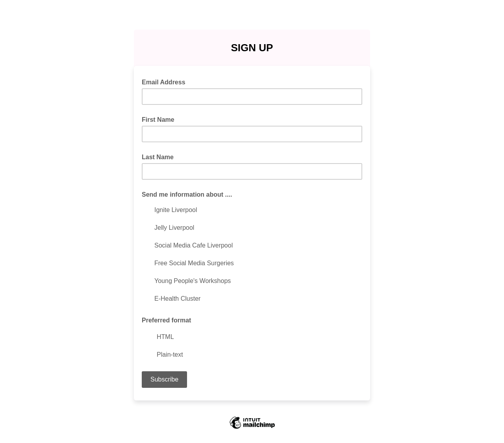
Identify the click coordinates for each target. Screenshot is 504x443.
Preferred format (166, 320)
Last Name (158, 157)
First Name (158, 120)
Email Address (166, 82)
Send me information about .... (187, 195)
